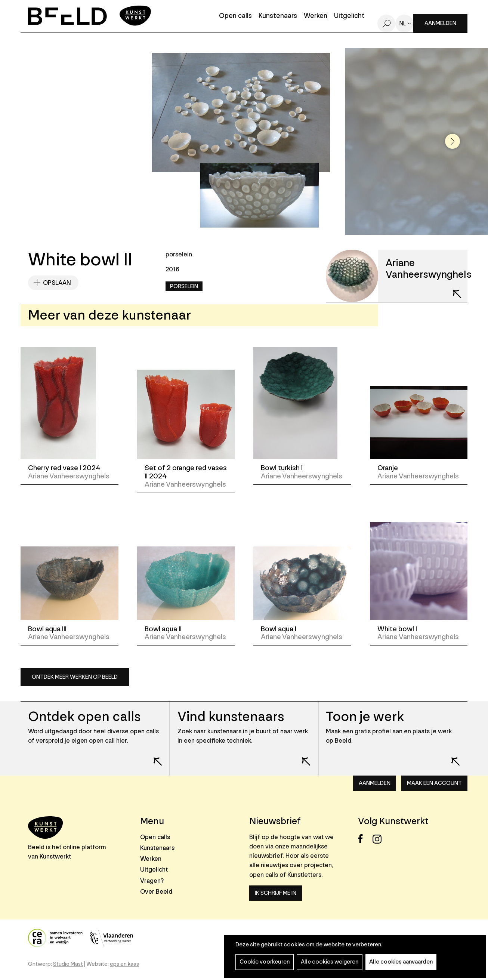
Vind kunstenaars (231, 717)
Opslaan (57, 283)
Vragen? (152, 881)
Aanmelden (440, 23)
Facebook (365, 839)
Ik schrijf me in (276, 893)
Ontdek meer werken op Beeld (75, 677)
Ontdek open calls (84, 717)
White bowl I (397, 629)
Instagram (379, 839)
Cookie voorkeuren (265, 962)
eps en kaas (124, 964)
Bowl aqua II (163, 629)
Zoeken (386, 24)
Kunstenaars (278, 16)
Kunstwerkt (55, 856)
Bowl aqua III (47, 629)
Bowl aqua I (279, 629)
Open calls (235, 16)
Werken (316, 16)
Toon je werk (365, 717)
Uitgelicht (349, 16)
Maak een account (434, 783)
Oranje (388, 468)
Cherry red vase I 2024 (64, 468)
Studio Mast (68, 964)
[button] (453, 141)
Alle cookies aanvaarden (401, 962)
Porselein (184, 286)
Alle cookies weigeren (330, 962)
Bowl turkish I (282, 468)
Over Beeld (156, 892)
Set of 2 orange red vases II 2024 (186, 472)
